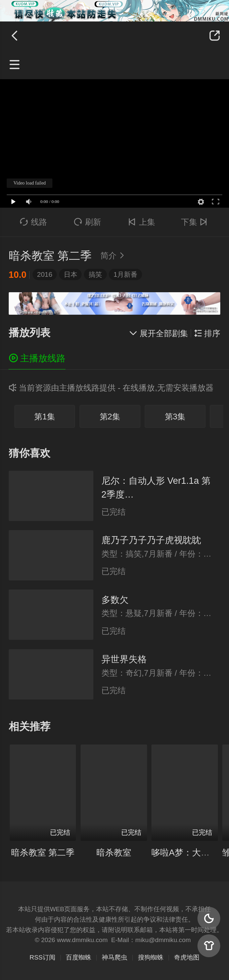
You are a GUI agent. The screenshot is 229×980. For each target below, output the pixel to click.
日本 (71, 274)
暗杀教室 (114, 853)
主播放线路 (37, 358)
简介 (114, 255)
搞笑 (95, 274)
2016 (44, 274)
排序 (207, 333)
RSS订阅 (42, 957)
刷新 (87, 222)
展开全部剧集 (159, 333)
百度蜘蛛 (79, 957)
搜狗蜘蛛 (151, 957)
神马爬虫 (114, 957)
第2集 (110, 417)
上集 (142, 222)
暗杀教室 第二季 (43, 853)
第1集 (44, 417)
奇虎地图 (187, 957)
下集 (196, 222)
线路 (33, 222)
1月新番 (125, 274)
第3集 (175, 417)
